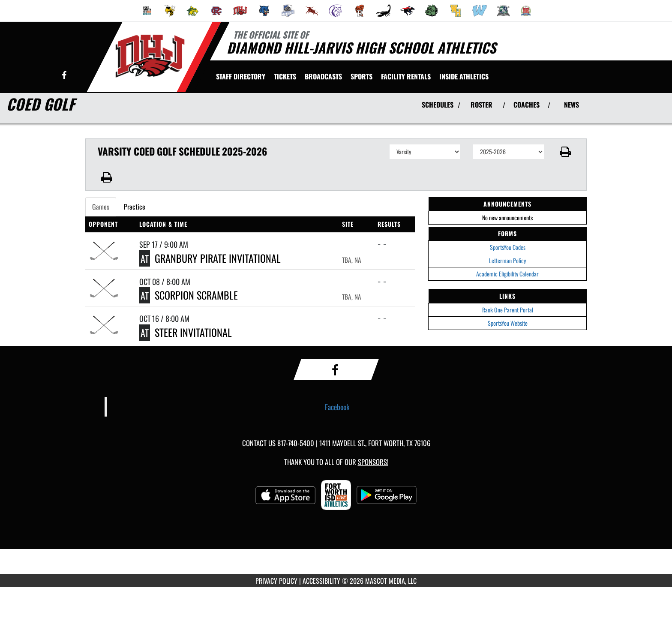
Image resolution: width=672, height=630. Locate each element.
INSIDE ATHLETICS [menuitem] (464, 76)
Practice (135, 207)
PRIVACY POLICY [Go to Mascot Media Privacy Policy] (276, 581)
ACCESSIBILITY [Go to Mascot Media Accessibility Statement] (321, 581)
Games (101, 207)
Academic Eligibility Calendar (507, 274)
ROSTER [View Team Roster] (481, 105)
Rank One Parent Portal (508, 310)
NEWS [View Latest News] (571, 105)
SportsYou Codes (508, 247)
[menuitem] (147, 11)
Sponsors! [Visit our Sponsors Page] (373, 462)
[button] (565, 152)
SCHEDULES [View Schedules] (438, 105)
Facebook (337, 407)
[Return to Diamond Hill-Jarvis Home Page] (150, 56)
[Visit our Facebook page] (64, 76)
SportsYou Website (508, 323)
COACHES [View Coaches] (526, 105)
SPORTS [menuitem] (361, 76)
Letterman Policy (507, 260)
